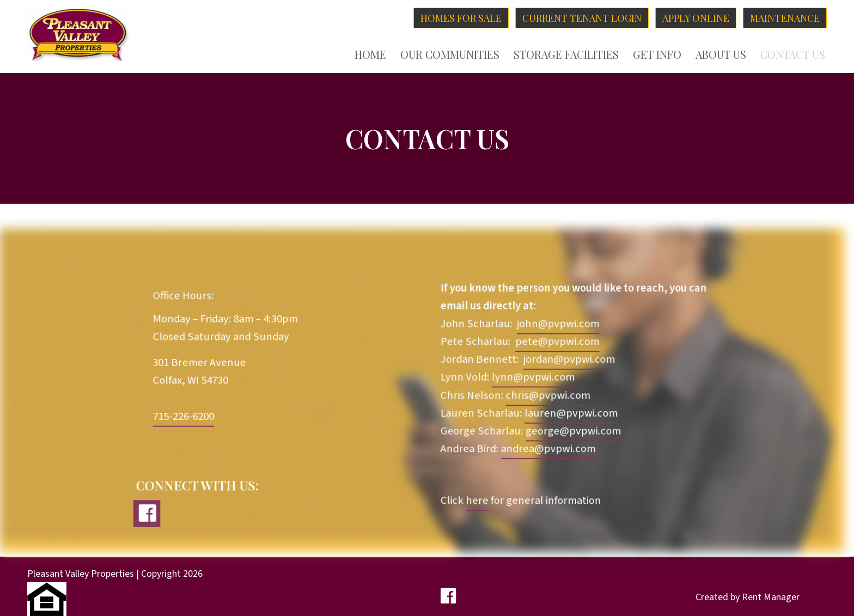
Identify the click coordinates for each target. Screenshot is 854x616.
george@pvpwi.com (572, 432)
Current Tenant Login (582, 18)
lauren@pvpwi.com (570, 414)
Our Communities (450, 54)
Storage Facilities (566, 54)
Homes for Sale (461, 18)
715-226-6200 (185, 417)
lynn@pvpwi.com (533, 378)
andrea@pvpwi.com (548, 449)
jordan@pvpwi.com (568, 360)
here (477, 501)
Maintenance (785, 18)
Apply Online (696, 18)
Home (370, 54)
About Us (721, 54)
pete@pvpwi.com (557, 343)
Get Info (657, 54)
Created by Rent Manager (748, 597)
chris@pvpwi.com (548, 396)
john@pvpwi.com (557, 325)
